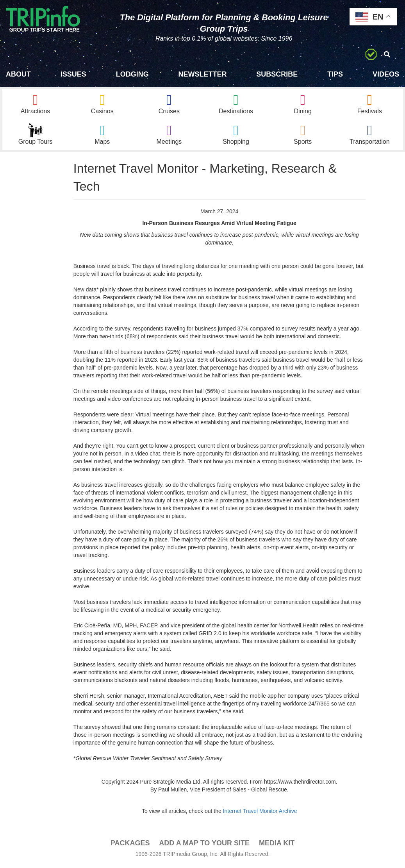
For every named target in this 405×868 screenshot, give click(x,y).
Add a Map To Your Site (204, 845)
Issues (73, 74)
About (18, 74)
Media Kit (277, 845)
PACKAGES (130, 845)
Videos (386, 74)
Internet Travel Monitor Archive (260, 813)
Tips (335, 74)
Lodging (132, 74)
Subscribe (277, 74)
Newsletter (202, 74)
